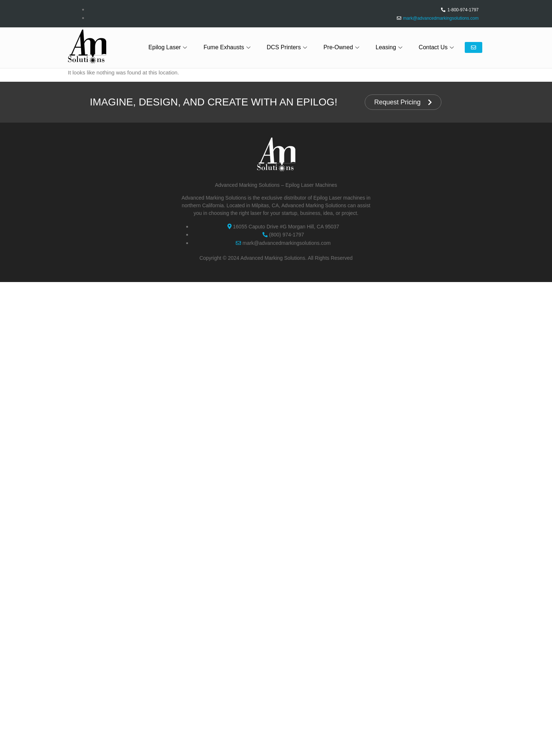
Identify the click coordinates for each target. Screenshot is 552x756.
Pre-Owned (342, 47)
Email (474, 47)
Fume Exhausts (228, 47)
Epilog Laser (168, 47)
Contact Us (437, 47)
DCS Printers (288, 47)
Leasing (390, 47)
